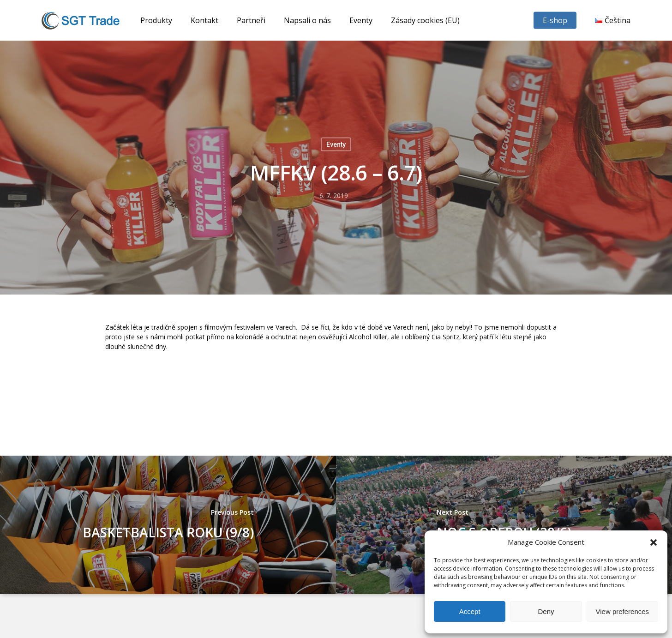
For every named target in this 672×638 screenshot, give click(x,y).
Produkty (156, 20)
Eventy (361, 20)
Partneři (251, 20)
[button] (654, 542)
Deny (546, 611)
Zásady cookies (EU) (425, 20)
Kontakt (204, 20)
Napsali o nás (307, 20)
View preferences (623, 611)
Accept (470, 611)
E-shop (555, 20)
